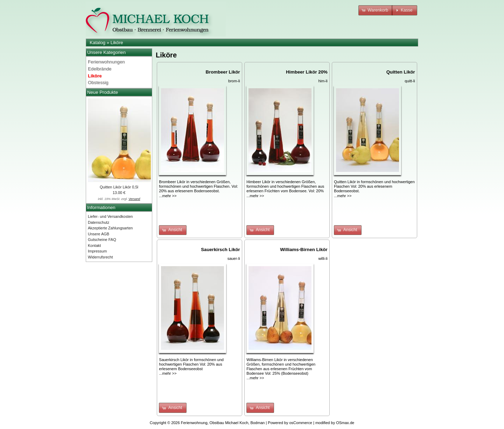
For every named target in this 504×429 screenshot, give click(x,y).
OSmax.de (345, 423)
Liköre (117, 43)
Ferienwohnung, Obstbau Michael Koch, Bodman (223, 423)
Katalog (97, 43)
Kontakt (94, 245)
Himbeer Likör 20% (307, 72)
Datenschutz (99, 222)
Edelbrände (100, 69)
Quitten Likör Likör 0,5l (119, 187)
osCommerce (301, 423)
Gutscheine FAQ (102, 240)
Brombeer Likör (223, 72)
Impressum (97, 251)
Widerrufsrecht (100, 257)
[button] (376, 10)
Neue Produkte (103, 92)
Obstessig (98, 82)
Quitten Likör (401, 72)
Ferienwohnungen (106, 62)
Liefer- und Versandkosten (110, 216)
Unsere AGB (99, 234)
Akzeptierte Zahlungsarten (110, 228)
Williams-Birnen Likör (304, 250)
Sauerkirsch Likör (220, 250)
